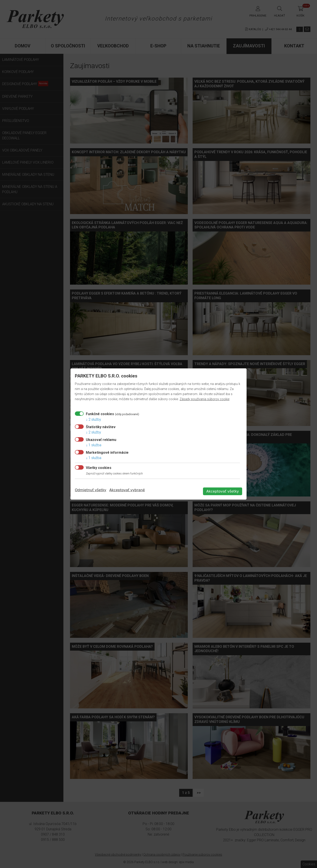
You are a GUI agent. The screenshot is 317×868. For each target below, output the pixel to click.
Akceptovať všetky (223, 491)
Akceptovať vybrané (127, 490)
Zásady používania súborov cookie (205, 399)
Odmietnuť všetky (91, 490)
